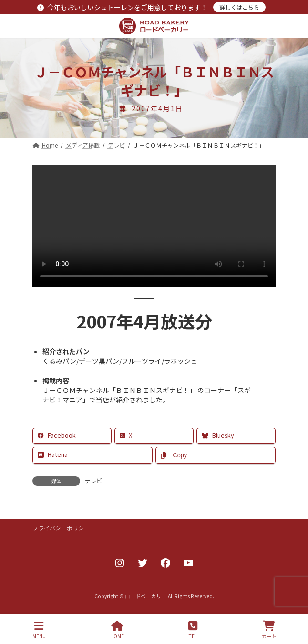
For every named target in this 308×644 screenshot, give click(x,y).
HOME (117, 630)
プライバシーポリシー (61, 528)
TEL (193, 630)
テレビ (93, 480)
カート (269, 630)
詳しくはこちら (239, 7)
